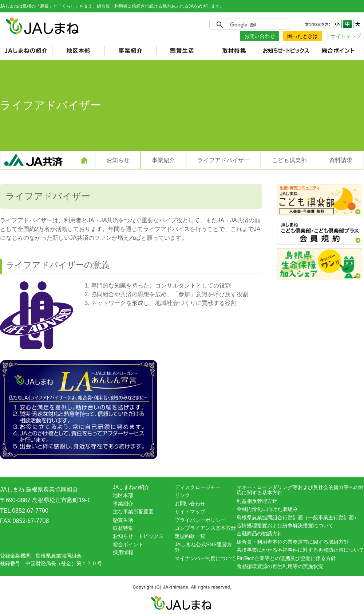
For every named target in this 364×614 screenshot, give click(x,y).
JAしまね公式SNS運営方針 (203, 547)
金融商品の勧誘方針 (260, 533)
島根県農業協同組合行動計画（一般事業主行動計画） (298, 517)
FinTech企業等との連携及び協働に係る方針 (286, 558)
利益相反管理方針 (257, 501)
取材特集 (123, 528)
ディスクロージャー (198, 487)
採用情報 (123, 552)
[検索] (249, 25)
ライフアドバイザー (223, 160)
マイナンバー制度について (205, 558)
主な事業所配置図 (133, 512)
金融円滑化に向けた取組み (267, 509)
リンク (182, 495)
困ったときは (302, 36)
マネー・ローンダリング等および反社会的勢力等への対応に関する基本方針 (300, 490)
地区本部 (123, 495)
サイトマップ (346, 36)
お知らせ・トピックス (138, 536)
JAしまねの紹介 (131, 487)
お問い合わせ (260, 36)
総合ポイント (128, 544)
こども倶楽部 (289, 160)
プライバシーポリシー (200, 520)
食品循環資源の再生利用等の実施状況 (280, 566)
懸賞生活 (123, 520)
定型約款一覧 (190, 536)
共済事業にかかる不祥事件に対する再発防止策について (300, 550)
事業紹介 (163, 160)
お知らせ (118, 160)
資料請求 (341, 160)
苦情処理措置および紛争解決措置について (285, 525)
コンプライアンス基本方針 (205, 528)
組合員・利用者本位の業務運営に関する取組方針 (293, 542)
